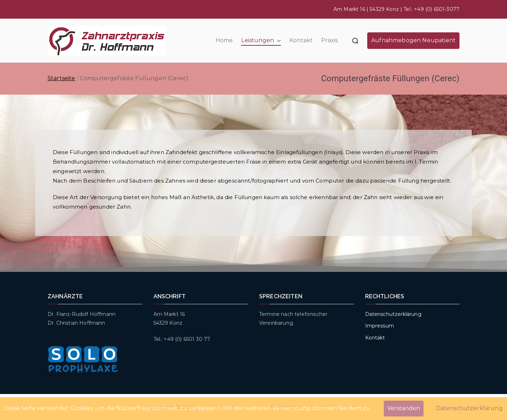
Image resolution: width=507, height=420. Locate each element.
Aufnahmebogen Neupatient (413, 40)
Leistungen (261, 41)
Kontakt (301, 40)
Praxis (329, 40)
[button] (277, 41)
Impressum (380, 326)
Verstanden (404, 408)
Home (224, 40)
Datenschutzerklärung (393, 314)
